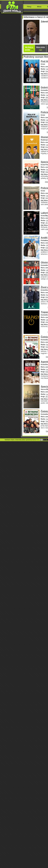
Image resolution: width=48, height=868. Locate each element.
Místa (39, 7)
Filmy (29, 7)
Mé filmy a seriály (29, 48)
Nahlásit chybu (10, 440)
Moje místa (41, 48)
